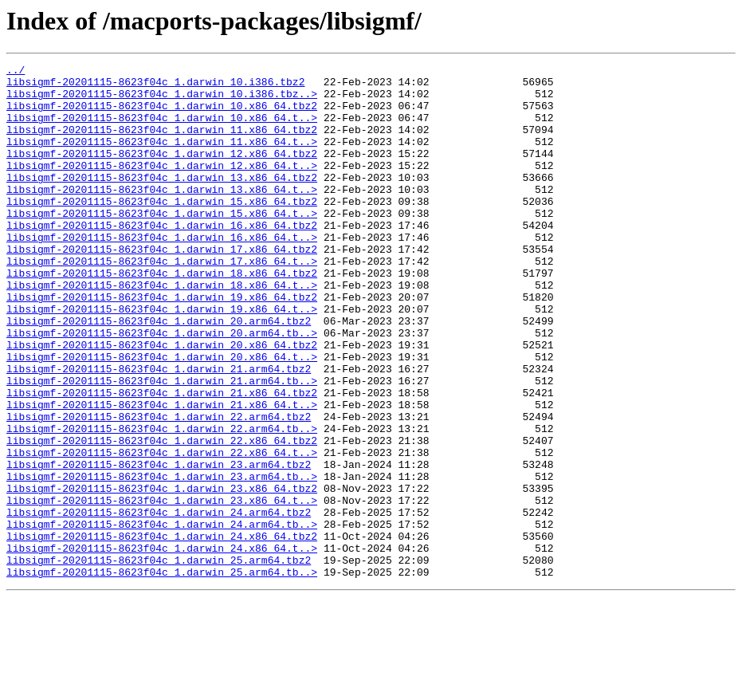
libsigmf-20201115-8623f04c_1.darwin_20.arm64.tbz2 (159, 373)
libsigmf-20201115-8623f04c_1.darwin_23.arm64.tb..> (162, 560)
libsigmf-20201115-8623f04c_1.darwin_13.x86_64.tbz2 (162, 201)
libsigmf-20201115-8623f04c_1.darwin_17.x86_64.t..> (162, 301)
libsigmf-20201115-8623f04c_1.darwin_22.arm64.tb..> (162, 502)
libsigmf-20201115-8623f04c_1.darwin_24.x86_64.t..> (162, 646)
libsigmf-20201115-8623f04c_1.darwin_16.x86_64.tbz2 (162, 258)
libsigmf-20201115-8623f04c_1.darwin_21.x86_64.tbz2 (162, 459)
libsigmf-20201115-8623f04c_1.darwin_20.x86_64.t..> (162, 416)
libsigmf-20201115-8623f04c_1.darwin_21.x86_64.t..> (162, 474)
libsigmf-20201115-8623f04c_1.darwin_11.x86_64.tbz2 (162, 144)
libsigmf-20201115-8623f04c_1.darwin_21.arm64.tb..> (162, 445)
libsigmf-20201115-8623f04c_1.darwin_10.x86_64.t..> (162, 129)
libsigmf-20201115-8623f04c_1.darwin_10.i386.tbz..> (162, 100)
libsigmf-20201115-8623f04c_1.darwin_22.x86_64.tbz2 (162, 517)
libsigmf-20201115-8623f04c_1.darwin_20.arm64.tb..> (162, 387)
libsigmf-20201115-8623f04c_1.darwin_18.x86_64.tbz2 (162, 316)
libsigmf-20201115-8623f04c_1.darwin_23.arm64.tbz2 (159, 545)
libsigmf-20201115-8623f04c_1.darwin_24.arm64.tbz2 (159, 603)
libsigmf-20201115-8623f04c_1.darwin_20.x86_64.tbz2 (162, 402)
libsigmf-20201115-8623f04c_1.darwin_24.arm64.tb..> (162, 617)
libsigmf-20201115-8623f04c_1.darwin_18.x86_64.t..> (162, 330)
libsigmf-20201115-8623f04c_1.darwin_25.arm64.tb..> (162, 674)
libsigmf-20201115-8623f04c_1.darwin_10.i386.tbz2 (155, 86)
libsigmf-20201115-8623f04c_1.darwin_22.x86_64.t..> (162, 531)
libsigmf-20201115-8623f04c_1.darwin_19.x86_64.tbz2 (162, 344)
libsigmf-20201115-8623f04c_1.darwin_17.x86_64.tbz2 (162, 287)
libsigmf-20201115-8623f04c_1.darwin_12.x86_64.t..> (162, 187)
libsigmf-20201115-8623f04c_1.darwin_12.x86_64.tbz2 (162, 172)
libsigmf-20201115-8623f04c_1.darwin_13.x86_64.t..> (162, 215)
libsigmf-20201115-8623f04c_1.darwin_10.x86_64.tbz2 (162, 115)
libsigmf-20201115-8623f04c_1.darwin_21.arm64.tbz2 (159, 431)
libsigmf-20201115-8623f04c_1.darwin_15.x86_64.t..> (162, 244)
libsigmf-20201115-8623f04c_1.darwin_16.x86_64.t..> (162, 273)
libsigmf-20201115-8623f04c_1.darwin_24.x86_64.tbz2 (162, 631)
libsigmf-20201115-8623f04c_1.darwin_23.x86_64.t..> (162, 588)
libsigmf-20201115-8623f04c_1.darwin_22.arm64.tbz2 (159, 488)
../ (16, 72)
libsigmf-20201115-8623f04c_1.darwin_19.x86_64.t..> (162, 359)
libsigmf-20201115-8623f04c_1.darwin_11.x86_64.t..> (162, 158)
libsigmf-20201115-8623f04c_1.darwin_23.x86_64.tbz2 (162, 574)
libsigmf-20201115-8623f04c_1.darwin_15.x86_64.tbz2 (162, 230)
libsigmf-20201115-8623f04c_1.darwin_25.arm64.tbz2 (159, 660)
